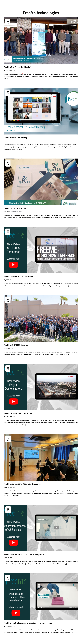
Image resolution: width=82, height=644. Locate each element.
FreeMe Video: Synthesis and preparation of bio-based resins (28, 623)
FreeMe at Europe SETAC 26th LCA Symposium (22, 484)
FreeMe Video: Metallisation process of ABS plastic (24, 554)
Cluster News (14, 212)
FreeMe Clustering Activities (15, 208)
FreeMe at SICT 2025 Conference (17, 345)
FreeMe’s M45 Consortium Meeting (17, 67)
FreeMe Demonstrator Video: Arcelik (18, 413)
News (14, 70)
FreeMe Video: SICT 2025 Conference (18, 277)
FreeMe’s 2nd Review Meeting (15, 138)
